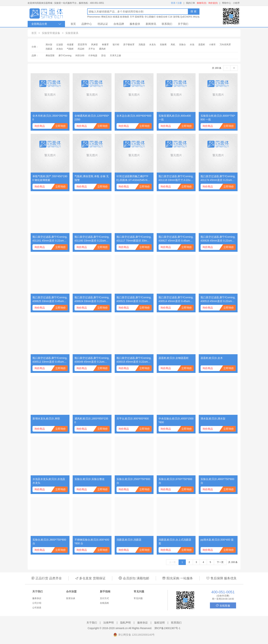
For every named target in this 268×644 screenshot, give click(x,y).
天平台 (92, 49)
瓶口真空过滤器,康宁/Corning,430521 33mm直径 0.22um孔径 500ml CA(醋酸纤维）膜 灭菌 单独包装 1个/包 (134, 299)
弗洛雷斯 (50, 56)
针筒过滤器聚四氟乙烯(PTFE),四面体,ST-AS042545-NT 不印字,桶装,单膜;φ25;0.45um (134, 178)
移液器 (116, 17)
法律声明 (109, 623)
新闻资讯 (151, 24)
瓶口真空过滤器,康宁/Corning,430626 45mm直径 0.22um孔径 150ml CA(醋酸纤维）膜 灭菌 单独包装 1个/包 (218, 239)
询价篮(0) (213, 3)
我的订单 (190, 3)
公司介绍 (37, 603)
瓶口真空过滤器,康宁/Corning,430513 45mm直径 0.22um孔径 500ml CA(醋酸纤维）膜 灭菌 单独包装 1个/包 (218, 299)
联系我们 (167, 24)
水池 (192, 45)
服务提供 (135, 24)
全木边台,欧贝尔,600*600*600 (134, 116)
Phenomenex (94, 17)
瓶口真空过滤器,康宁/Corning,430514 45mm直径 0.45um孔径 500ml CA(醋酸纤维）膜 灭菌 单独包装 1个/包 (176, 299)
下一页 (220, 562)
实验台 (182, 45)
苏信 (103, 56)
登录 (173, 3)
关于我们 (183, 24)
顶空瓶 (176, 17)
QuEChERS (186, 17)
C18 (170, 17)
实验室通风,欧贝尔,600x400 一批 (175, 118)
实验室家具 (72, 33)
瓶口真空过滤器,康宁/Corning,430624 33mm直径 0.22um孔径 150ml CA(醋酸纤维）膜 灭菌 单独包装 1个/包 (92, 299)
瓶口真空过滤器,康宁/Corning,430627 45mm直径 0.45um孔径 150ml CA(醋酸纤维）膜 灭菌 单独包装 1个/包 (176, 239)
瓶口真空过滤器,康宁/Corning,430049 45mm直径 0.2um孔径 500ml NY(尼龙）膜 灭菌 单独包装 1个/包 (92, 360)
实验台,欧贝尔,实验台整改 (90, 479)
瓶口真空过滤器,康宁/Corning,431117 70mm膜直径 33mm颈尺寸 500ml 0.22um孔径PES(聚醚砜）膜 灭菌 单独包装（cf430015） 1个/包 (134, 239)
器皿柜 (202, 45)
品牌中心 (87, 24)
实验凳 (163, 45)
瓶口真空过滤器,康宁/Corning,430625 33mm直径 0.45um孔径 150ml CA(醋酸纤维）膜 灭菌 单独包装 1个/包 (50, 299)
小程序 (236, 3)
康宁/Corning (65, 56)
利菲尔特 (80, 56)
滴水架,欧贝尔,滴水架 (213, 419)
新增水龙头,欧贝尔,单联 (46, 419)
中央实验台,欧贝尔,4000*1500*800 (176, 420)
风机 (173, 45)
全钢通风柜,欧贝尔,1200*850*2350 (92, 118)
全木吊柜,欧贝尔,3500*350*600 (50, 118)
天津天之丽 (115, 56)
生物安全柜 (162, 17)
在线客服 (223, 606)
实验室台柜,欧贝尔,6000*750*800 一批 (218, 118)
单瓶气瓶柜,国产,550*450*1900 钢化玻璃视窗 (50, 178)
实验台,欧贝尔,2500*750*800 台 (133, 481)
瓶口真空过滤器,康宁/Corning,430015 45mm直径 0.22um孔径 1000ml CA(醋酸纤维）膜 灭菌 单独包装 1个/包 (134, 360)
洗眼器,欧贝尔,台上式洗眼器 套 (175, 542)
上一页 (172, 562)
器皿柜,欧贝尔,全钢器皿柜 (174, 358)
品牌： (35, 56)
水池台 (60, 49)
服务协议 (37, 598)
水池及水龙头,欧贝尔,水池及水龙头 (49, 481)
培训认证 (103, 24)
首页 (73, 24)
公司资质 (37, 608)
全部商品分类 (46, 24)
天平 (132, 17)
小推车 (212, 45)
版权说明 (159, 623)
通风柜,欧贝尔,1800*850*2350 (91, 420)
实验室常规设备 (51, 33)
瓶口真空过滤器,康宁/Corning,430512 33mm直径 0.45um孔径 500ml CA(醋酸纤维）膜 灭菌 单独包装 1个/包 (50, 360)
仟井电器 (93, 56)
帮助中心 (227, 3)
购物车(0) (202, 3)
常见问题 (138, 598)
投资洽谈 (71, 598)
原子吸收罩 (129, 45)
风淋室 (95, 45)
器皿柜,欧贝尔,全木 (212, 358)
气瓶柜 (70, 49)
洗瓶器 (142, 45)
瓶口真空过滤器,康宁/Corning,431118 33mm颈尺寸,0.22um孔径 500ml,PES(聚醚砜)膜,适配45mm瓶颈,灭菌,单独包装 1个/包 (176, 178)
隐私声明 (126, 623)
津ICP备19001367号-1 (167, 628)
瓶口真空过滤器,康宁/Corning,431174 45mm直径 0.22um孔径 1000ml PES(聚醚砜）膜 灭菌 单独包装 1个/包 (218, 178)
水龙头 (153, 45)
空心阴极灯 (150, 17)
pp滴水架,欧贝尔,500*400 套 (217, 540)
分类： (35, 47)
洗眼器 (49, 49)
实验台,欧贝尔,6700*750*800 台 (175, 481)
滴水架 (49, 45)
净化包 (196, 17)
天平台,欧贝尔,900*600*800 (133, 419)
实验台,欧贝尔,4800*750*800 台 (217, 481)
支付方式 (104, 598)
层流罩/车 (82, 45)
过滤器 (60, 45)
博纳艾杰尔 (107, 17)
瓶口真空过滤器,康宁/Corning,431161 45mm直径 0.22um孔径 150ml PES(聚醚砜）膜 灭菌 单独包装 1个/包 (50, 239)
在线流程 (104, 603)
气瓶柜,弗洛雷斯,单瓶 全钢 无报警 (92, 178)
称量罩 (105, 45)
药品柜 (81, 49)
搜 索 (193, 11)
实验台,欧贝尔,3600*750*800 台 (49, 542)
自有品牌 (119, 24)
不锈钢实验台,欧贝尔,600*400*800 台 (92, 542)
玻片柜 (116, 45)
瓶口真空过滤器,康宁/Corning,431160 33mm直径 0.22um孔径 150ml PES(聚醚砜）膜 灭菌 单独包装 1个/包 (92, 239)
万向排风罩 (225, 45)
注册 (179, 3)
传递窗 (70, 45)
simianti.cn (122, 628)
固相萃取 (139, 17)
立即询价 (61, 126)
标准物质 (125, 17)
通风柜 (102, 49)
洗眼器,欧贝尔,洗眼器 (129, 540)
